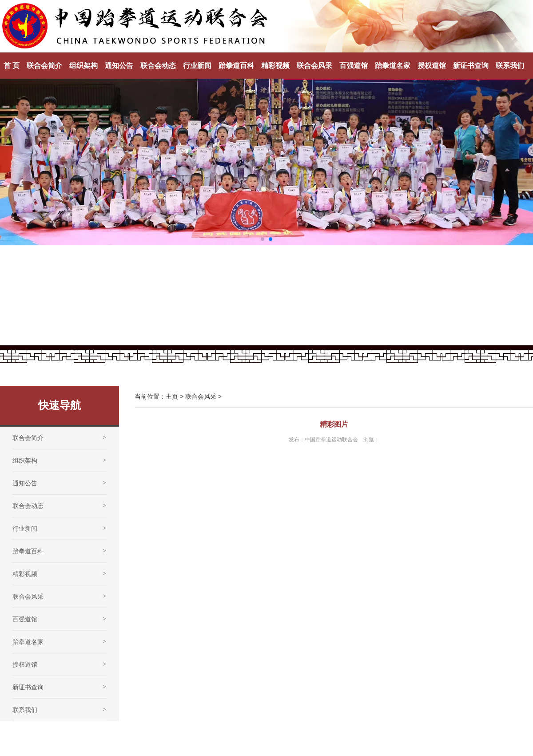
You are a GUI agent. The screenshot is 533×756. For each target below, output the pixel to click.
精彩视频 (275, 66)
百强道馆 (354, 66)
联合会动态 (158, 66)
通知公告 (119, 66)
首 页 (12, 66)
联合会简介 (44, 66)
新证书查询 (471, 66)
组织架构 (84, 66)
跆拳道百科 (236, 66)
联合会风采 (314, 66)
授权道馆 (432, 66)
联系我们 (510, 66)
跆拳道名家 (393, 66)
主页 (172, 396)
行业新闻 (197, 66)
